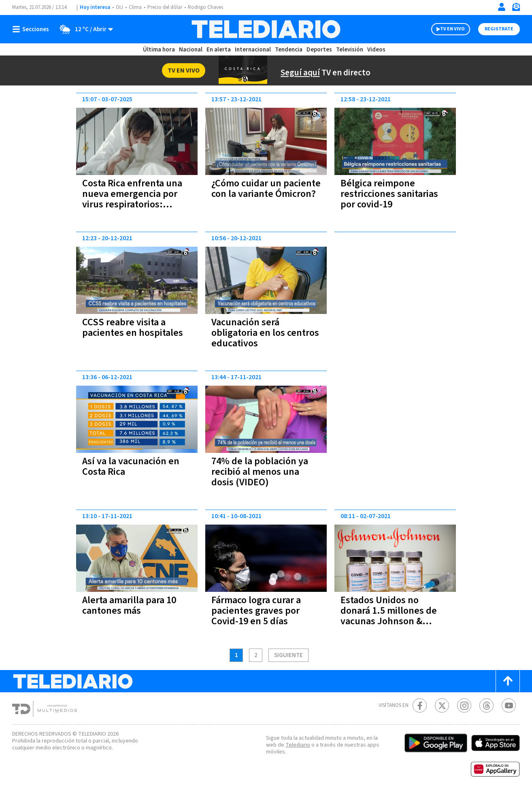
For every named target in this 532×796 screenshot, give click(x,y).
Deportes (319, 50)
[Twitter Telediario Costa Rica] (442, 705)
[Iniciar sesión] (502, 7)
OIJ (119, 7)
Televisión (350, 50)
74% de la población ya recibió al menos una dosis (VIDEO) (260, 472)
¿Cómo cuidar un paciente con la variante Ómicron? (266, 189)
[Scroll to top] (508, 681)
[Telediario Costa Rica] (266, 29)
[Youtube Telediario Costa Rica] (509, 705)
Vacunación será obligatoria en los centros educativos (265, 333)
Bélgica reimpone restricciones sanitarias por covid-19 (389, 194)
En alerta (219, 50)
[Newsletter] (516, 9)
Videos (376, 50)
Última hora (159, 50)
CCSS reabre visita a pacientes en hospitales (133, 328)
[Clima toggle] (84, 29)
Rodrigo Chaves (205, 7)
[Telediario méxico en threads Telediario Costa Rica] (486, 705)
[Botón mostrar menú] (32, 29)
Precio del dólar (165, 7)
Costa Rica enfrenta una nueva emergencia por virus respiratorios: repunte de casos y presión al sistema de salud (132, 210)
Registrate (499, 29)
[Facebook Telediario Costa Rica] (420, 705)
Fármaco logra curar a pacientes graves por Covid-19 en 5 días (256, 611)
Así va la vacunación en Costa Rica (131, 466)
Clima (135, 7)
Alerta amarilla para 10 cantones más (129, 605)
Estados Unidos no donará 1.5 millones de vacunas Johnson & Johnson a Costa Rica (389, 616)
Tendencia (289, 50)
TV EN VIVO (452, 29)
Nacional (191, 50)
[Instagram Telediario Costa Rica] (464, 705)
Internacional (253, 50)
